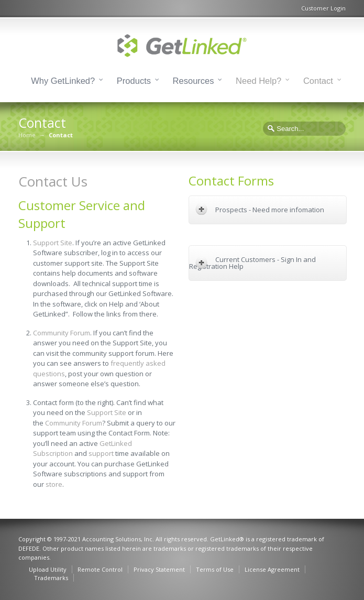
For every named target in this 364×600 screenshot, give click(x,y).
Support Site (53, 243)
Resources (194, 81)
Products (134, 81)
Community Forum (62, 333)
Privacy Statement (159, 569)
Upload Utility (48, 569)
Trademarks (51, 578)
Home (27, 135)
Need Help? (258, 81)
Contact (318, 81)
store (54, 484)
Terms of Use (215, 569)
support (101, 453)
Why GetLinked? (63, 81)
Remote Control (100, 569)
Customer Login (323, 8)
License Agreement (272, 569)
